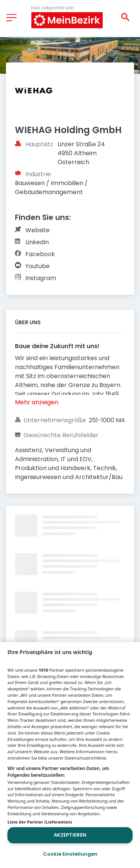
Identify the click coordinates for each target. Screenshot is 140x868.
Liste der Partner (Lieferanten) (40, 822)
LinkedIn (37, 242)
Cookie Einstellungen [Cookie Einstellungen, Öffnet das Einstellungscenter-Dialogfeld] (70, 854)
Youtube (38, 266)
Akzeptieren (70, 835)
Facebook (40, 254)
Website (38, 230)
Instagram (41, 278)
